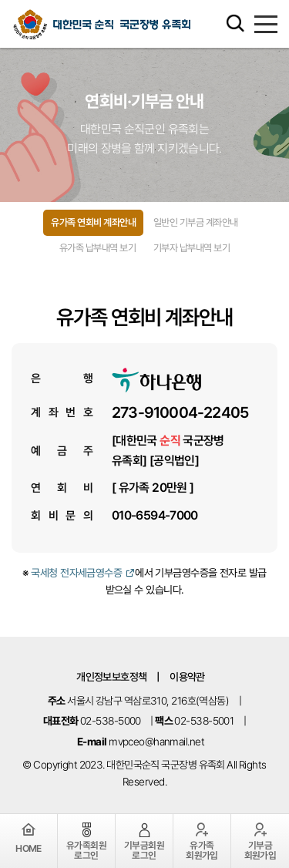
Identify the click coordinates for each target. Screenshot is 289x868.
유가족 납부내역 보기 (97, 248)
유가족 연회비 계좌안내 (93, 222)
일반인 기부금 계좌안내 (196, 222)
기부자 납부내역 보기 (192, 248)
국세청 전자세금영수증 (83, 573)
